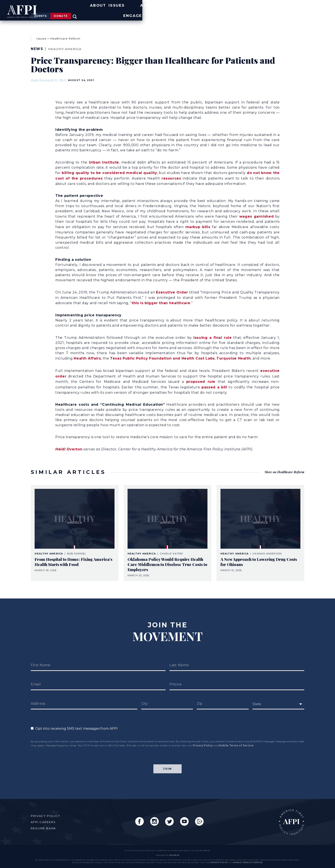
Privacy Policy (203, 739)
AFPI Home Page (289, 819)
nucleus (174, 855)
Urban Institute (104, 161)
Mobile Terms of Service (236, 739)
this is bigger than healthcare (161, 300)
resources (171, 176)
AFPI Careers (45, 819)
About (180, 14)
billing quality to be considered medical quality (109, 171)
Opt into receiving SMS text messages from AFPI (74, 722)
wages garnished (256, 214)
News (267, 14)
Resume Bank (46, 825)
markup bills (198, 224)
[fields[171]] (278, 698)
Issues (208, 14)
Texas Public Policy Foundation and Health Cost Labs (162, 354)
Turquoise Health (234, 354)
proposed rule (201, 377)
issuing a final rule (212, 334)
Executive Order (172, 289)
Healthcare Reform (65, 38)
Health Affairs (87, 354)
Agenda (238, 14)
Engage (295, 14)
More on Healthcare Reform (282, 465)
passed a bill (214, 382)
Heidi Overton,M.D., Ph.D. (50, 80)
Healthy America (67, 48)
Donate (279, 4)
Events (245, 4)
